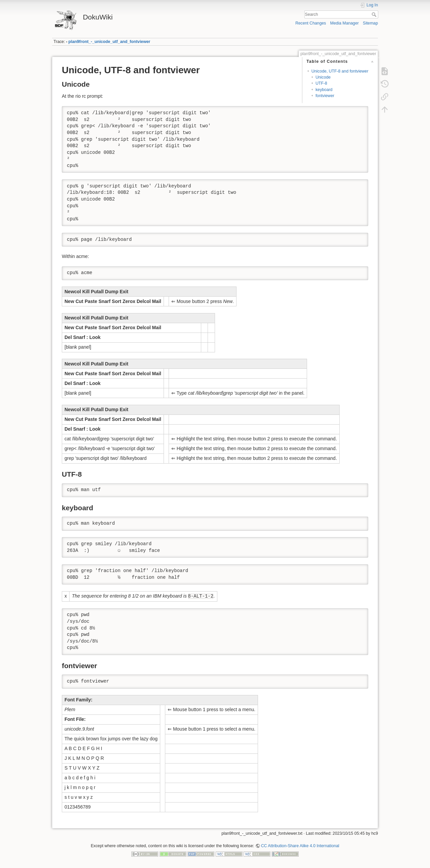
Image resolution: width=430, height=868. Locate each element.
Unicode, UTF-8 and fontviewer (340, 71)
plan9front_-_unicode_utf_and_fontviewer (110, 42)
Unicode (323, 77)
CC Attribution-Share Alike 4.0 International (300, 846)
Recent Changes (311, 23)
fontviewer (325, 96)
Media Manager (345, 23)
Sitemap (370, 23)
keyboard (324, 90)
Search (375, 14)
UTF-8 (321, 83)
